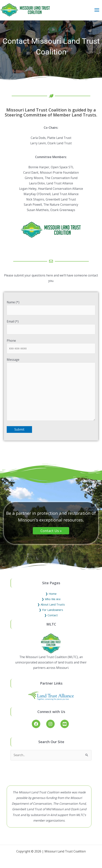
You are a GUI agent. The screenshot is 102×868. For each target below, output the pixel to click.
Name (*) (51, 308)
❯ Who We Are (51, 599)
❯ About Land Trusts (51, 604)
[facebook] (39, 724)
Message (51, 390)
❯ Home (51, 594)
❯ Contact (51, 615)
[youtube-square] (65, 724)
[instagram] (53, 724)
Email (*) (51, 327)
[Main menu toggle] (97, 10)
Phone (51, 346)
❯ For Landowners (51, 610)
